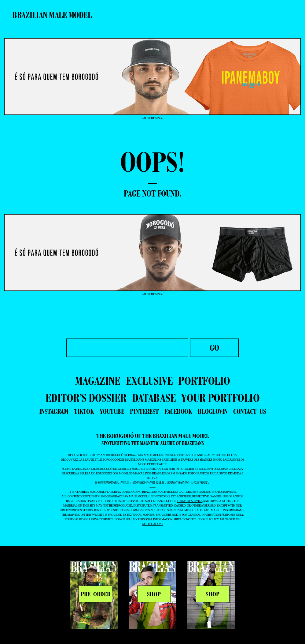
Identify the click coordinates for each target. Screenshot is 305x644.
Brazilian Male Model (52, 15)
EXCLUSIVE (149, 381)
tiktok (84, 411)
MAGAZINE (97, 381)
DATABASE (154, 398)
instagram (54, 411)
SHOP (154, 594)
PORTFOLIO (204, 381)
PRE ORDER (96, 594)
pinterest (144, 411)
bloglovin (213, 411)
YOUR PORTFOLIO (220, 398)
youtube (112, 411)
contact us (250, 411)
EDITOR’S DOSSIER (86, 398)
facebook (178, 411)
